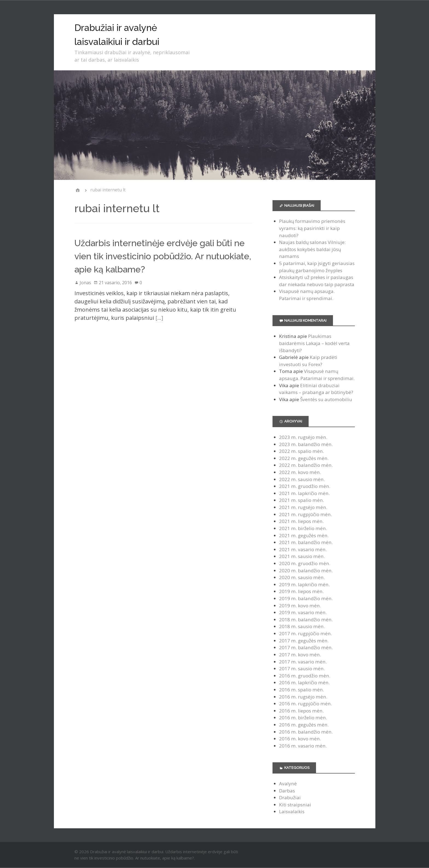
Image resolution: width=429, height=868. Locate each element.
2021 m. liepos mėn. (301, 521)
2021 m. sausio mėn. (302, 556)
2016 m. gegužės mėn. (304, 725)
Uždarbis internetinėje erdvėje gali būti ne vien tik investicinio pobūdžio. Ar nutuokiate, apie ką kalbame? (163, 256)
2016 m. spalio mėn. (302, 690)
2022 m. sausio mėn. (302, 479)
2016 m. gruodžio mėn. (305, 676)
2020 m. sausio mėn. (302, 577)
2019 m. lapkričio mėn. (304, 584)
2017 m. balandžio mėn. (306, 647)
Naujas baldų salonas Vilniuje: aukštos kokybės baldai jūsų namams (312, 249)
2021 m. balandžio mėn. (306, 542)
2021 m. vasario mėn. (303, 549)
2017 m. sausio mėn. (302, 669)
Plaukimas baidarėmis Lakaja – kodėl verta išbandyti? (314, 343)
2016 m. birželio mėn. (303, 718)
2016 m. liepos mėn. (301, 711)
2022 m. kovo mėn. (300, 472)
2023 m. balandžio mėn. (306, 444)
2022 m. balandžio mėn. (306, 465)
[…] (159, 318)
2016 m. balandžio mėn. (306, 732)
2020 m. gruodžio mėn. (305, 563)
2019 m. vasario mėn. (303, 612)
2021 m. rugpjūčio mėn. (305, 514)
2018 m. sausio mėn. (302, 626)
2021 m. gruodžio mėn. (305, 486)
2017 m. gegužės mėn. (304, 641)
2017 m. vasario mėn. (303, 662)
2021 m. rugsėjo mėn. (303, 507)
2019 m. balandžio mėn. (306, 598)
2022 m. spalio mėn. (302, 451)
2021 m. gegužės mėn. (304, 535)
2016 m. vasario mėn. (303, 746)
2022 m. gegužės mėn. (304, 458)
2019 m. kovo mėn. (300, 606)
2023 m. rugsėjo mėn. (303, 437)
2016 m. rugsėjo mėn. (303, 697)
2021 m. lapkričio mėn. (304, 493)
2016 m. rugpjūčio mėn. (305, 704)
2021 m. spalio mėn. (302, 500)
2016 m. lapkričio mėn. (304, 682)
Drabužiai (290, 797)
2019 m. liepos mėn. (301, 591)
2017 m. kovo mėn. (300, 655)
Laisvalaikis (292, 811)
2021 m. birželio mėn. (303, 528)
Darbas (287, 791)
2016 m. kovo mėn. (300, 739)
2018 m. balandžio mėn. (306, 620)
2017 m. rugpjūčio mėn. (305, 633)
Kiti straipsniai (295, 805)
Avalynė (288, 784)
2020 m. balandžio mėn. (306, 570)
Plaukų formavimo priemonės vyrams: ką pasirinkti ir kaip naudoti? (312, 228)
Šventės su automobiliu (326, 399)
